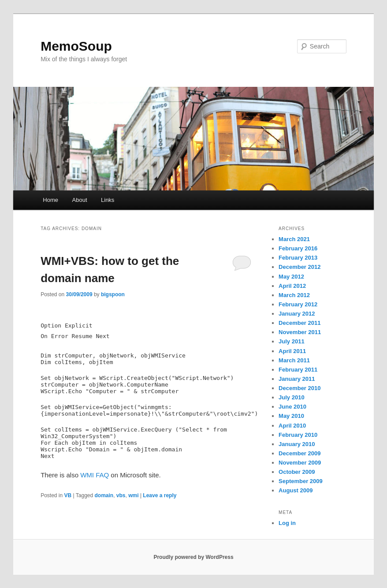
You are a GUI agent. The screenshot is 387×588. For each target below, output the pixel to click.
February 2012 (298, 304)
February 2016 (298, 248)
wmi (133, 495)
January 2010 (297, 444)
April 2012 (292, 286)
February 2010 (298, 435)
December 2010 (300, 388)
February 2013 (298, 258)
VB (68, 495)
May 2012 (291, 277)
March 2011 (294, 360)
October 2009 (297, 472)
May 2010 (291, 416)
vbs (121, 495)
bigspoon (113, 294)
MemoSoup (76, 46)
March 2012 (294, 295)
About (80, 200)
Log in (287, 523)
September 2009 (301, 481)
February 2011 (298, 370)
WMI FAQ (95, 475)
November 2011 (300, 332)
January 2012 (297, 314)
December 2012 (300, 267)
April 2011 (292, 351)
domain (104, 495)
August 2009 (296, 490)
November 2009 (300, 463)
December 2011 (300, 323)
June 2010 (292, 407)
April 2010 (292, 426)
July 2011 (292, 341)
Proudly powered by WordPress (193, 557)
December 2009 (300, 453)
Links (108, 200)
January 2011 (297, 379)
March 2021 (294, 239)
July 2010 (292, 397)
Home (50, 200)
